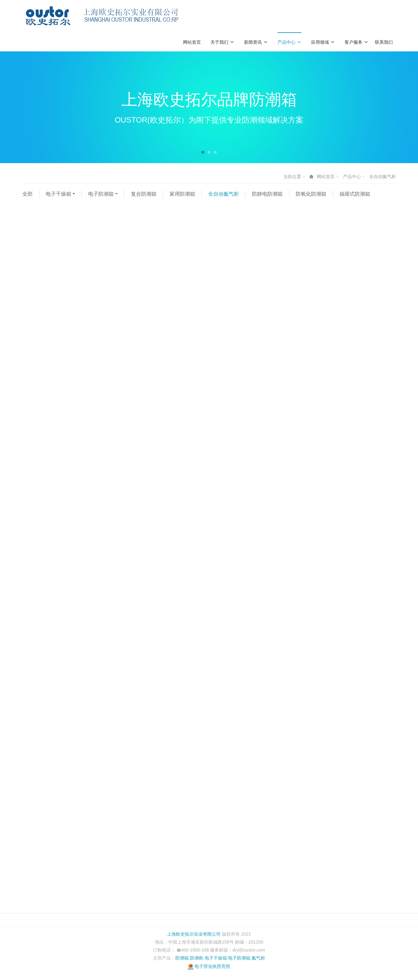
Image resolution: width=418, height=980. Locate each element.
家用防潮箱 (182, 194)
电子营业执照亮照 (209, 966)
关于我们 (222, 42)
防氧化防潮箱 (311, 194)
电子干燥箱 (58, 194)
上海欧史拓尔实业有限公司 (194, 934)
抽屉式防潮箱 (355, 194)
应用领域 (323, 42)
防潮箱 (182, 958)
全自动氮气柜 (383, 177)
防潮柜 (197, 958)
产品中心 (289, 42)
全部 (27, 194)
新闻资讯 (256, 42)
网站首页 (192, 42)
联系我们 (384, 42)
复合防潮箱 (144, 194)
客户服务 (357, 42)
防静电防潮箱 (267, 194)
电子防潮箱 (101, 194)
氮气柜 (258, 958)
